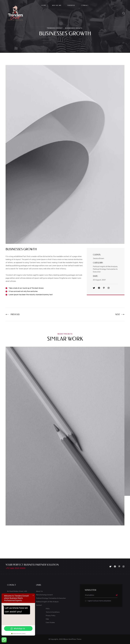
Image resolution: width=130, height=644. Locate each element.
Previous (13, 314)
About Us (39, 591)
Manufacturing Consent (44, 595)
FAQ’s (48, 609)
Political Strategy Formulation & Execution (51, 598)
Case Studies (50, 622)
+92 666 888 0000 (15, 568)
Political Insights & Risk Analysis (47, 602)
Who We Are (57, 5)
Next (120, 314)
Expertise (71, 5)
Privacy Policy (51, 616)
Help (47, 619)
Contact (85, 5)
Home (44, 5)
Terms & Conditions (53, 612)
